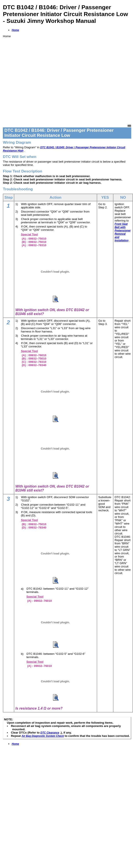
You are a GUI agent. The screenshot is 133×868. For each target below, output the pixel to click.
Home (15, 30)
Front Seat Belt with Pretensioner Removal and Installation (123, 232)
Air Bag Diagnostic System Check (43, 736)
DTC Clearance (50, 733)
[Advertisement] (41, 79)
